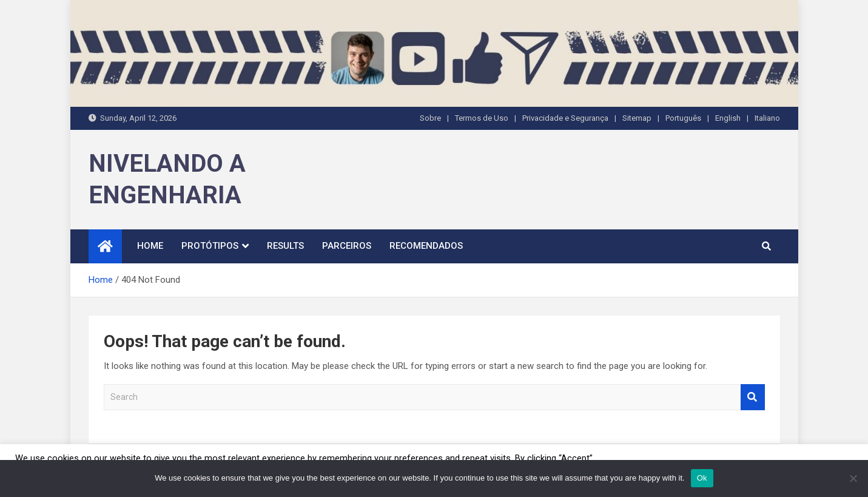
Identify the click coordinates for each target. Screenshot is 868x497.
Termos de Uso (482, 118)
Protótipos (210, 246)
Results (285, 246)
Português (683, 118)
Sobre (430, 118)
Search (753, 397)
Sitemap (637, 118)
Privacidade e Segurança (565, 118)
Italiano (767, 118)
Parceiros (347, 246)
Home (150, 246)
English (728, 118)
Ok (702, 478)
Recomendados (426, 246)
